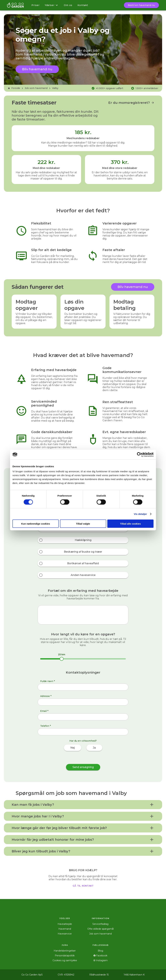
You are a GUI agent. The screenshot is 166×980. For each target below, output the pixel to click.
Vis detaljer (140, 514)
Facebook (100, 956)
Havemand (65, 929)
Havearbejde (65, 924)
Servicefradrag (100, 924)
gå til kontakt (83, 885)
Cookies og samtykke (65, 960)
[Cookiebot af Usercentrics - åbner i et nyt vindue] (139, 454)
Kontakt (83, 5)
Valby (55, 88)
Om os (68, 5)
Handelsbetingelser (65, 951)
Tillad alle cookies (130, 524)
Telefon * (45, 726)
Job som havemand (36, 88)
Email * (44, 711)
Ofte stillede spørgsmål (101, 929)
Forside (14, 88)
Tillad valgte (83, 524)
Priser (36, 5)
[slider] (62, 659)
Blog (100, 951)
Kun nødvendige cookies (36, 524)
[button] (83, 805)
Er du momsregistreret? (131, 103)
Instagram (101, 960)
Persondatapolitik (65, 956)
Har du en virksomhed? (83, 741)
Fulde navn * (47, 681)
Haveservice (65, 934)
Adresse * (46, 696)
